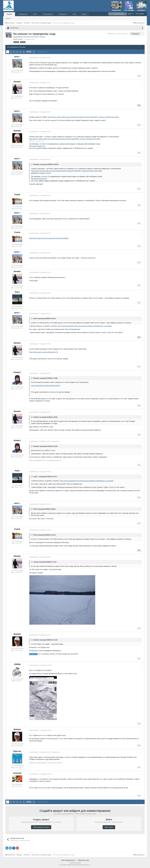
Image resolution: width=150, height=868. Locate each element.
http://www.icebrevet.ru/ (38, 146)
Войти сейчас (109, 827)
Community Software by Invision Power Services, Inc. (75, 865)
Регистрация (140, 14)
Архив (84, 14)
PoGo (17, 292)
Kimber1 (17, 372)
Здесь (86, 779)
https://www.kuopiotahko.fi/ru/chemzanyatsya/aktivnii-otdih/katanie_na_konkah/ (85, 326)
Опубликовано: (41, 58)
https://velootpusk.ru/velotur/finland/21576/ (44, 352)
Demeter (17, 82)
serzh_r (21, 39)
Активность (63, 14)
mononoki (17, 773)
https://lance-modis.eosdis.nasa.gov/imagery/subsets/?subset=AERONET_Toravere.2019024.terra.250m (84, 117)
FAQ (74, 14)
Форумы (9, 14)
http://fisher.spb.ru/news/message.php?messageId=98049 (50, 238)
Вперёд (29, 52)
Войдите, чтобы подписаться (119, 34)
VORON (17, 664)
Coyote (17, 195)
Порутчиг (17, 751)
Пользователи (48, 14)
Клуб (35, 14)
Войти (131, 14)
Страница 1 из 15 (43, 52)
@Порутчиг (34, 654)
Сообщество (23, 14)
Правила (8, 18)
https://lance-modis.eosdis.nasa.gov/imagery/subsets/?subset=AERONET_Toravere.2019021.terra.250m (65, 139)
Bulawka (17, 131)
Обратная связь (83, 860)
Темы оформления (68, 860)
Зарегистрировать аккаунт (41, 827)
